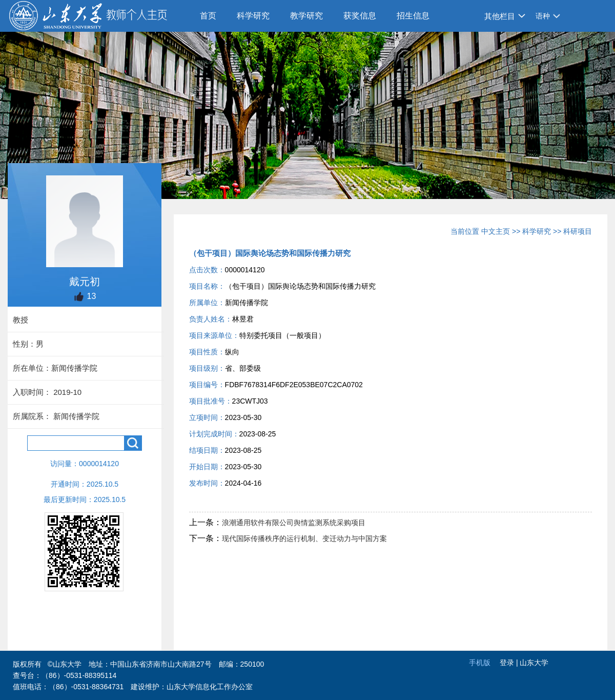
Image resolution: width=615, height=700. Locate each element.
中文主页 (496, 231)
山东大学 (534, 663)
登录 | (510, 663)
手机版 (480, 663)
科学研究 (253, 16)
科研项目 (578, 231)
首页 (208, 16)
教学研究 (306, 16)
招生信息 (413, 16)
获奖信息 (360, 16)
